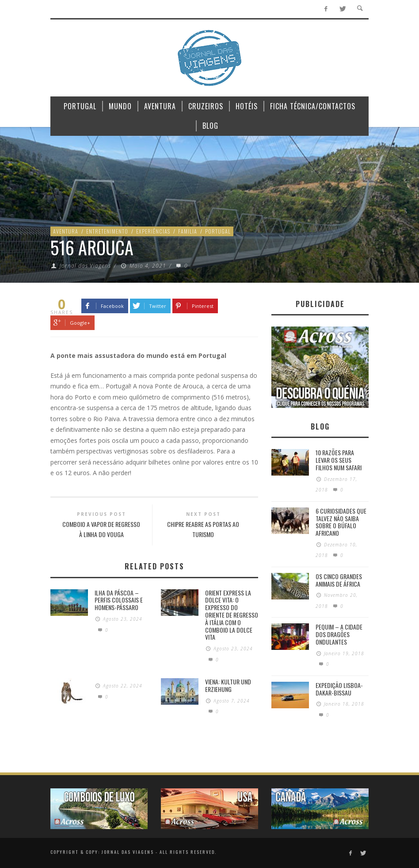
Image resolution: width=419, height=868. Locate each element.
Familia (188, 231)
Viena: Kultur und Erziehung (228, 685)
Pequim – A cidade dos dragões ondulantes (339, 634)
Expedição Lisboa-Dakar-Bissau (339, 689)
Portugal (218, 231)
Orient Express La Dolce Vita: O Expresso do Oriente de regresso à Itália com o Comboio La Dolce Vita (232, 615)
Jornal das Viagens (85, 266)
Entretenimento (107, 231)
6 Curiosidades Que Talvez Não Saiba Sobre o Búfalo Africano (341, 522)
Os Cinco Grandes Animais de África (339, 580)
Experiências (153, 231)
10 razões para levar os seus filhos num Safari (339, 460)
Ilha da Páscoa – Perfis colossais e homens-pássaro (119, 600)
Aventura (66, 231)
